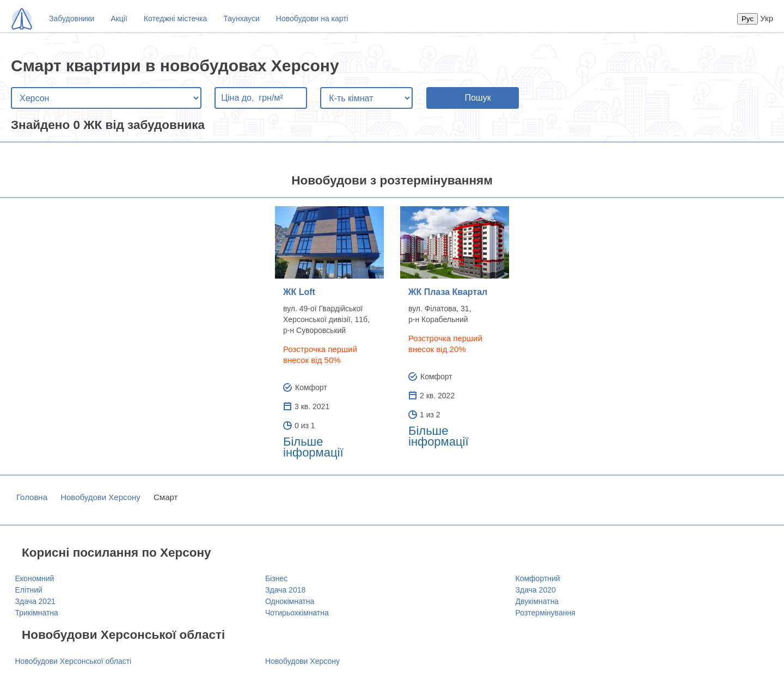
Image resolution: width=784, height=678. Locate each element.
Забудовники (72, 19)
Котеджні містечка (175, 19)
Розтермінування (546, 613)
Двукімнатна (537, 601)
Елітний (29, 590)
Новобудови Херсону (100, 497)
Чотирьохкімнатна (297, 613)
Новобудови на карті (312, 19)
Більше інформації (313, 447)
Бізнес (276, 578)
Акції (119, 19)
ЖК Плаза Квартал (448, 292)
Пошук (477, 98)
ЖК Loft (299, 292)
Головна (32, 497)
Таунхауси (241, 19)
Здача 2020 (536, 590)
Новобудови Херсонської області (73, 661)
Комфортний (538, 578)
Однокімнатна (290, 601)
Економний (35, 578)
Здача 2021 (35, 601)
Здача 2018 (285, 590)
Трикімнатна (37, 613)
